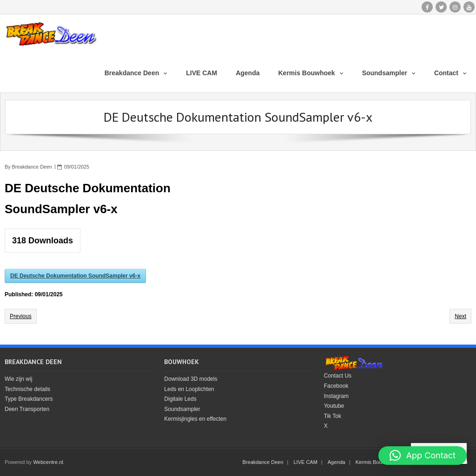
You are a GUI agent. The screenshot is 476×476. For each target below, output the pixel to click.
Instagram (336, 396)
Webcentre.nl (48, 462)
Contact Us (338, 376)
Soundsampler (182, 409)
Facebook (336, 386)
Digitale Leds (180, 399)
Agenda (337, 462)
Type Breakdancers (29, 399)
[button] (423, 456)
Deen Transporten (27, 409)
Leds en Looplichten (189, 389)
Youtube (334, 406)
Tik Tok (333, 416)
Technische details (27, 389)
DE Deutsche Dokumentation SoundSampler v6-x (75, 276)
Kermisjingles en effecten (195, 419)
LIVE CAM (306, 462)
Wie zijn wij (18, 379)
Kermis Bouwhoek (376, 462)
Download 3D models (191, 379)
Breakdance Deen (32, 167)
